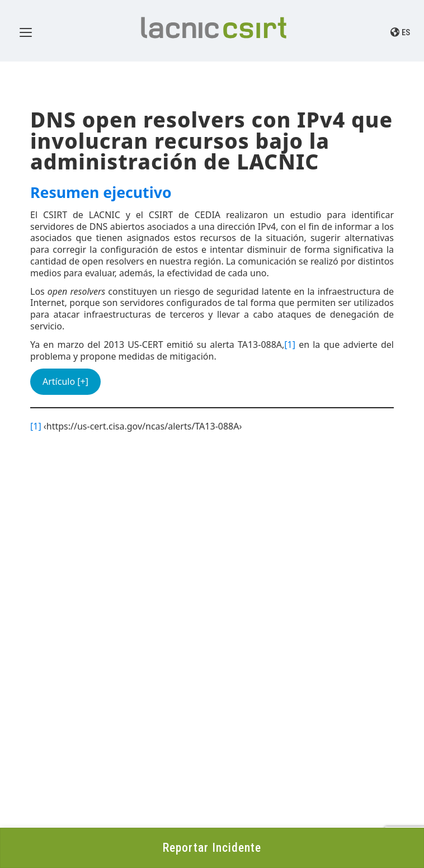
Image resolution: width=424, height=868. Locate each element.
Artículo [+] (65, 381)
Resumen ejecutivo (101, 192)
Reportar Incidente (212, 848)
